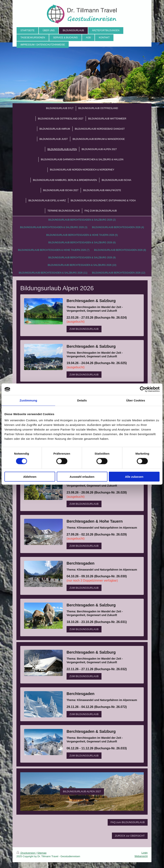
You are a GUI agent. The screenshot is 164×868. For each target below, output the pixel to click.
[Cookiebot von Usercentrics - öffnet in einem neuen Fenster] (143, 389)
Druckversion (26, 853)
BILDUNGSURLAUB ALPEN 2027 (82, 791)
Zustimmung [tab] (28, 400)
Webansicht (141, 856)
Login (145, 853)
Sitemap (42, 853)
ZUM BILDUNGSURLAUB (84, 329)
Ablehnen (30, 476)
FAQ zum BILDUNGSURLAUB (128, 822)
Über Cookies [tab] (136, 400)
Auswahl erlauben (82, 476)
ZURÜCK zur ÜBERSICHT (130, 836)
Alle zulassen (134, 476)
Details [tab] (82, 400)
